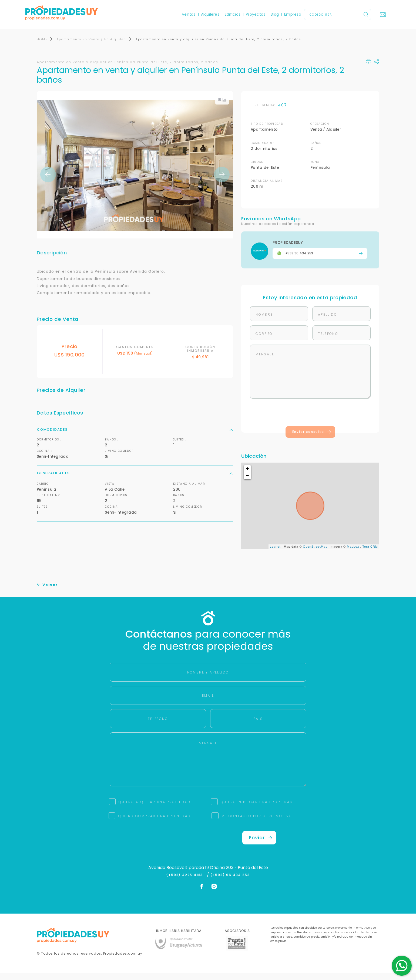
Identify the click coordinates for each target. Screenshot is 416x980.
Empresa (281, 14)
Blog (263, 14)
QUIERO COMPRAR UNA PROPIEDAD (155, 823)
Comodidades (135, 437)
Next (222, 181)
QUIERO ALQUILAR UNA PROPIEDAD (155, 809)
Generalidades (135, 480)
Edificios (221, 14)
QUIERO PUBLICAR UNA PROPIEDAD (257, 809)
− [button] (248, 483)
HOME (42, 46)
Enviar (261, 844)
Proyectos (244, 14)
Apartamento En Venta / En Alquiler (92, 46)
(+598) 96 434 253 (230, 882)
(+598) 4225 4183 (186, 882)
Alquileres (198, 14)
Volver (47, 592)
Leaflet (275, 554)
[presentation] (310, 420)
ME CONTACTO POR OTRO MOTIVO (257, 823)
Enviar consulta (312, 439)
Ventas (177, 14)
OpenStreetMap (315, 554)
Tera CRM (370, 554)
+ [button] (248, 476)
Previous (48, 181)
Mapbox (353, 554)
